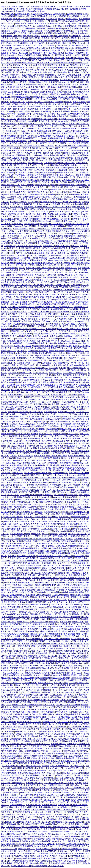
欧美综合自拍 (53, 175)
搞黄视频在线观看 (38, 810)
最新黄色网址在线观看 (66, 758)
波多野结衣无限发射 (44, 446)
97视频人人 (31, 544)
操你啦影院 (29, 734)
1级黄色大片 (27, 688)
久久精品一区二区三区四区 (75, 224)
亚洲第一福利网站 (75, 690)
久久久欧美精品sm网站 (40, 583)
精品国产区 (36, 182)
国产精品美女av (49, 722)
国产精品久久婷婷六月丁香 (77, 53)
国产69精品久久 (71, 199)
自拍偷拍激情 (56, 190)
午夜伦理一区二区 (14, 827)
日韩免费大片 (75, 714)
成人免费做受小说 (38, 270)
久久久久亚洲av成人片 (41, 497)
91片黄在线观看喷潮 (34, 639)
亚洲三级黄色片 (8, 846)
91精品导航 (82, 187)
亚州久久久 (29, 517)
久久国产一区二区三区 (31, 573)
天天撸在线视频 (56, 485)
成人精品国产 (67, 180)
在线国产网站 (81, 185)
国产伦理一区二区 (48, 331)
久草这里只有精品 (56, 866)
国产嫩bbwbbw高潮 (50, 321)
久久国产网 (22, 33)
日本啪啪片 (22, 136)
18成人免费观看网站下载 (46, 304)
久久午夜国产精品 (17, 802)
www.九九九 (25, 524)
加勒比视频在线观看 (76, 795)
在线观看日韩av (48, 36)
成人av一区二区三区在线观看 (24, 41)
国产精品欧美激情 (23, 111)
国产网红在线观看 (52, 404)
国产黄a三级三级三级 (22, 65)
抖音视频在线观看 (55, 382)
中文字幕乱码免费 (14, 63)
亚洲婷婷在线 (28, 478)
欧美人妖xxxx (17, 241)
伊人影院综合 (78, 700)
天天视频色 (29, 236)
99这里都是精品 (24, 363)
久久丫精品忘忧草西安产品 (30, 273)
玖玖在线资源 (42, 82)
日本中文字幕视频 (37, 43)
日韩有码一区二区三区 (67, 802)
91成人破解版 (46, 104)
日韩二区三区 (14, 26)
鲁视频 (57, 592)
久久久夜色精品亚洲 (81, 375)
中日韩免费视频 (25, 248)
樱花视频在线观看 (33, 441)
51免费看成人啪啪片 (45, 731)
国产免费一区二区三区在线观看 (76, 229)
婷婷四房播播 (55, 417)
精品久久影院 (17, 224)
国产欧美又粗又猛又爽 (79, 277)
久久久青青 (54, 150)
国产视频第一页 (65, 565)
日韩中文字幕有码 (25, 768)
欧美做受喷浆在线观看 (69, 16)
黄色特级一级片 (11, 124)
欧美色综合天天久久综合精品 (28, 87)
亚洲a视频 (59, 102)
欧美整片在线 (63, 329)
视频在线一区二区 (35, 163)
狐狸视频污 (30, 595)
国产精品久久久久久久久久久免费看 (50, 609)
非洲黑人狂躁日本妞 (47, 299)
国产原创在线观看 (56, 238)
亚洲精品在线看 (63, 172)
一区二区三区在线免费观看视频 (48, 478)
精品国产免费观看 (32, 146)
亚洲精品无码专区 (9, 153)
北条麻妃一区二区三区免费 (21, 795)
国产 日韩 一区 (82, 21)
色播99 (70, 331)
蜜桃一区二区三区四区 (79, 326)
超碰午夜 (75, 111)
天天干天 (44, 150)
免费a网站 (8, 43)
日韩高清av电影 (50, 412)
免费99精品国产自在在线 (32, 31)
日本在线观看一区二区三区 (58, 99)
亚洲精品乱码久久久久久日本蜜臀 (54, 202)
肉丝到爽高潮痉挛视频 (67, 241)
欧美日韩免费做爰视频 (76, 368)
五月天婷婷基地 (19, 839)
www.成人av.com (75, 221)
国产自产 (15, 304)
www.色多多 (6, 326)
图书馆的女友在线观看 (37, 24)
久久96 (53, 790)
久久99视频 (84, 16)
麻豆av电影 (66, 773)
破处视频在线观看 (33, 399)
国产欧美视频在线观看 (46, 385)
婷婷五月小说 (39, 97)
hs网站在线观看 (33, 129)
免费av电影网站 (50, 858)
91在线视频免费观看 (36, 121)
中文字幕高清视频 (22, 522)
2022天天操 (72, 744)
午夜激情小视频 (63, 573)
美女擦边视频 (50, 155)
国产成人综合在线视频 (62, 207)
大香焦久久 (35, 570)
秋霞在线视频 (84, 19)
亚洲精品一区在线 (46, 854)
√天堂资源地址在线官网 (59, 531)
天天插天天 (29, 207)
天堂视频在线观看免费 (61, 111)
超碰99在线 (62, 385)
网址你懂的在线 (8, 14)
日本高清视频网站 (13, 780)
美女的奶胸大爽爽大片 (58, 380)
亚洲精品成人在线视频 (39, 482)
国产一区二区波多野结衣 (26, 265)
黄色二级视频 (15, 180)
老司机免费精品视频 (38, 219)
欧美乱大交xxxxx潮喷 (15, 277)
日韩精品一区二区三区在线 (76, 336)
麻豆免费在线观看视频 (63, 375)
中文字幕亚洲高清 (72, 292)
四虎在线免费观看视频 (55, 502)
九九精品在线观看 (40, 373)
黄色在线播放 (50, 194)
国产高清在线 (15, 666)
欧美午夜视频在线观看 (79, 158)
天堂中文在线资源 (21, 19)
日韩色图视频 (40, 456)
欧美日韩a (56, 849)
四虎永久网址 (38, 241)
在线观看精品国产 (43, 370)
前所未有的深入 (83, 387)
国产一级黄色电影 (17, 399)
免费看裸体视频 (19, 707)
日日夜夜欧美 (7, 280)
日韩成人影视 (53, 509)
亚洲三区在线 (75, 329)
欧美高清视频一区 (30, 180)
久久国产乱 (37, 92)
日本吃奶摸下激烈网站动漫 (23, 468)
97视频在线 (21, 502)
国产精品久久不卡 (15, 221)
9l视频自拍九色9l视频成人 (65, 507)
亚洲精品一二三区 (9, 622)
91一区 (36, 143)
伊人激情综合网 (52, 431)
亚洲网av (31, 136)
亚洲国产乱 (45, 612)
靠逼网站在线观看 (9, 33)
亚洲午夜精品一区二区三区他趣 (70, 177)
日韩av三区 (45, 551)
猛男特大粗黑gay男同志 (78, 827)
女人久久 (45, 336)
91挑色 (61, 321)
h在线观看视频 (74, 143)
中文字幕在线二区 (49, 727)
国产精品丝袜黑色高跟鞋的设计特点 (32, 28)
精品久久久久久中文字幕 (78, 548)
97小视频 (62, 368)
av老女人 (86, 763)
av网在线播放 (60, 495)
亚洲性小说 (27, 465)
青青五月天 (36, 534)
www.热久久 (26, 673)
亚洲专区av (64, 65)
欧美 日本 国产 (81, 70)
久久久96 (44, 238)
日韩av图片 (39, 236)
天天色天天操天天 (37, 19)
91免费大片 (48, 495)
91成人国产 (13, 724)
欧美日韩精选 (31, 668)
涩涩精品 (64, 168)
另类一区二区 (21, 338)
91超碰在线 (6, 700)
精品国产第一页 (77, 739)
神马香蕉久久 (46, 729)
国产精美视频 (47, 77)
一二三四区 (61, 331)
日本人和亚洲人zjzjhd (75, 212)
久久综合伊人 (69, 373)
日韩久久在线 (41, 175)
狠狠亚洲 (8, 336)
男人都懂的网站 (49, 663)
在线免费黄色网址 (26, 287)
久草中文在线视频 (9, 233)
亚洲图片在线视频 (9, 602)
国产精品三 (80, 160)
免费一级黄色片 (19, 292)
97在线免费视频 (53, 429)
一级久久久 (50, 817)
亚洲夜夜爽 (42, 710)
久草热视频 (70, 50)
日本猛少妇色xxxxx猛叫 (75, 321)
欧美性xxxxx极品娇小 (10, 480)
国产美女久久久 (79, 190)
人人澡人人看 (74, 504)
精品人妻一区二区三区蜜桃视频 (76, 109)
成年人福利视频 (53, 541)
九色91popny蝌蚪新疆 (22, 36)
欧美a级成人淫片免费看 (18, 77)
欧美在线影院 (62, 46)
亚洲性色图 (72, 319)
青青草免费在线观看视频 (22, 97)
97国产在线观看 (54, 360)
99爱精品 (31, 446)
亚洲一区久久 (48, 487)
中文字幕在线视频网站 (50, 80)
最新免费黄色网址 (64, 441)
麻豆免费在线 (58, 104)
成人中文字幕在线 (77, 648)
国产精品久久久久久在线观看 (73, 761)
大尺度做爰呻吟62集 (79, 33)
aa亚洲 (34, 812)
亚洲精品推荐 (81, 431)
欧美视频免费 (37, 155)
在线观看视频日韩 (34, 670)
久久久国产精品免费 (32, 832)
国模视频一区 (7, 629)
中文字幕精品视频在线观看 (30, 717)
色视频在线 (43, 641)
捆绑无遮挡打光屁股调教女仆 (43, 763)
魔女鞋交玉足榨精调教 (74, 28)
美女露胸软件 (42, 863)
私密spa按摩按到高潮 (36, 141)
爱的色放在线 (19, 46)
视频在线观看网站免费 (23, 597)
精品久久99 (80, 766)
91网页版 (46, 675)
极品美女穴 (79, 834)
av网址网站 (61, 763)
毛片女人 (44, 380)
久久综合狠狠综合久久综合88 (75, 255)
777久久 (36, 612)
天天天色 (22, 851)
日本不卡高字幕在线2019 (36, 114)
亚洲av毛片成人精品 (23, 407)
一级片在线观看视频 (61, 595)
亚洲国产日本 (71, 568)
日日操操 (8, 229)
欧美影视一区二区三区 (51, 38)
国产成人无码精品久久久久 (78, 844)
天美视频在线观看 (27, 609)
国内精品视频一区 (56, 641)
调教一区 (60, 194)
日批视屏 (86, 36)
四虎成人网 (11, 275)
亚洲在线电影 (51, 275)
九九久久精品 (24, 605)
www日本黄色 (68, 512)
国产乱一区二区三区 (23, 346)
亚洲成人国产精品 (15, 397)
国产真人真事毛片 (71, 597)
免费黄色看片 (23, 622)
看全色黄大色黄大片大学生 (12, 55)
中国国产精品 (26, 75)
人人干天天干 (7, 216)
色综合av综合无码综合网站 (15, 819)
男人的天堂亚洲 (8, 329)
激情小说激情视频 (45, 58)
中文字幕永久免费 (46, 507)
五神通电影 (47, 363)
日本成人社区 (84, 482)
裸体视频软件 (55, 41)
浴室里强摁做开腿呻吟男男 (15, 194)
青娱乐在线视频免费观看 (72, 849)
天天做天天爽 (31, 421)
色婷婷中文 (77, 219)
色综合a (41, 375)
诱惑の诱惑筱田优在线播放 (63, 124)
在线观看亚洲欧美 (64, 392)
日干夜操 (85, 668)
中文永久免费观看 (17, 544)
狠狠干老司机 (13, 570)
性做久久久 (84, 165)
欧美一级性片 (80, 63)
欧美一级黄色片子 (28, 214)
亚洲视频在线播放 (32, 99)
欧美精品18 (22, 602)
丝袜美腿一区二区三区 (57, 114)
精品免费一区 (49, 246)
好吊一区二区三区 (42, 395)
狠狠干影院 (6, 861)
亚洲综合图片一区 (63, 246)
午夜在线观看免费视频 (30, 548)
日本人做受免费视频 (17, 107)
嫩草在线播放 (69, 634)
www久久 (12, 392)
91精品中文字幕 (49, 441)
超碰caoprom (42, 421)
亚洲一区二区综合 (80, 439)
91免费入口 (16, 683)
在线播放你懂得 (21, 658)
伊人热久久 (54, 16)
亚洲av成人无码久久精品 (14, 761)
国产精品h (63, 534)
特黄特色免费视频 (55, 634)
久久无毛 (21, 199)
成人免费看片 (33, 238)
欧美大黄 (36, 346)
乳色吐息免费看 (8, 111)
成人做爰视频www (50, 546)
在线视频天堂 (43, 158)
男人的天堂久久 (60, 353)
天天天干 (54, 534)
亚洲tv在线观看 (41, 517)
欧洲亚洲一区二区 (36, 89)
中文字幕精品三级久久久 (42, 14)
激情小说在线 (70, 187)
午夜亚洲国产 (76, 863)
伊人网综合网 (18, 297)
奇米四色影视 (31, 309)
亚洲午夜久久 (21, 382)
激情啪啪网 (47, 563)
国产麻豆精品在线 (23, 14)
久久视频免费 (14, 607)
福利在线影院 (31, 190)
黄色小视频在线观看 (59, 399)
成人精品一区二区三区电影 (51, 224)
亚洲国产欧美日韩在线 (75, 351)
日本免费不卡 (7, 636)
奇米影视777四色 (49, 673)
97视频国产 (46, 407)
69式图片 (59, 153)
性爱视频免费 (7, 36)
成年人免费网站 (81, 731)
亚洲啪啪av (40, 468)
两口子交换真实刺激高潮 (65, 146)
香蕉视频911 (82, 407)
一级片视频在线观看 (9, 380)
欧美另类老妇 (81, 861)
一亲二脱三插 (33, 80)
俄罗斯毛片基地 (76, 116)
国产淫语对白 (39, 75)
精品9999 (55, 185)
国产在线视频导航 (17, 343)
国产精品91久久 (74, 94)
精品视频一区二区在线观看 (58, 661)
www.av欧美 (70, 397)
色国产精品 (73, 67)
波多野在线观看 (49, 92)
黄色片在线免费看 (33, 766)
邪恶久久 (8, 204)
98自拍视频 (53, 368)
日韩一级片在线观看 (41, 226)
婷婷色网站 (60, 800)
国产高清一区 (7, 697)
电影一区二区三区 (67, 175)
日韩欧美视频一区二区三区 (50, 180)
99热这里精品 (53, 219)
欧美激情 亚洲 (7, 670)
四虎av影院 (67, 43)
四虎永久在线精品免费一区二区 (17, 182)
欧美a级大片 (73, 385)
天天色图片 (38, 724)
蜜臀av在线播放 (18, 114)
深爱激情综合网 (20, 629)
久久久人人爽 (49, 705)
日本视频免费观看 (19, 575)
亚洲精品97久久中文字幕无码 (36, 397)
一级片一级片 (35, 519)
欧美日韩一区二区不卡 (77, 338)
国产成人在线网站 (43, 185)
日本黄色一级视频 (63, 263)
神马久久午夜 (76, 531)
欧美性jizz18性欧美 (21, 216)
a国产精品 (49, 89)
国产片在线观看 (27, 185)
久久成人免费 (53, 214)
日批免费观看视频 (9, 378)
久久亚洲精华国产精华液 (20, 497)
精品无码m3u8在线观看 (60, 451)
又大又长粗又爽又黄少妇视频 (40, 353)
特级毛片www (78, 43)
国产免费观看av (60, 14)
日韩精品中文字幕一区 (10, 168)
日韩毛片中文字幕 (21, 714)
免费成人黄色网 (8, 829)
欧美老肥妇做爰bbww (58, 82)
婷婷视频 (44, 548)
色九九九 (64, 370)
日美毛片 (62, 19)
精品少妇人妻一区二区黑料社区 (44, 119)
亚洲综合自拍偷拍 (33, 697)
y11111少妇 (25, 258)
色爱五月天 (13, 248)
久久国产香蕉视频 (56, 199)
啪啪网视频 (27, 204)
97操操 (77, 331)
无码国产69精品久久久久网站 (74, 324)
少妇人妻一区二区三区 (17, 531)
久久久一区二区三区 (9, 561)
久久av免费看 (39, 253)
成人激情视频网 (10, 695)
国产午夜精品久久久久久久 (23, 94)
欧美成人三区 (26, 612)
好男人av (64, 509)
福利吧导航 (65, 150)
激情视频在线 (22, 89)
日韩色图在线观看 (42, 790)
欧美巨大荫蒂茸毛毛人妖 (79, 182)
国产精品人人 (24, 583)
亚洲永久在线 (49, 334)
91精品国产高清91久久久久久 (31, 124)
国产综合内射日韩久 (34, 624)
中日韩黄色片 (34, 202)
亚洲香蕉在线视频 (12, 749)
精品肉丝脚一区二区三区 (53, 797)
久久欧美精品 (72, 395)
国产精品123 (51, 329)
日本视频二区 (66, 529)
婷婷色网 (31, 338)
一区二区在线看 (47, 146)
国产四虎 (14, 143)
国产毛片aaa (69, 695)
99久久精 (85, 378)
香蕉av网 (63, 338)
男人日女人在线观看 (72, 485)
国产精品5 (17, 204)
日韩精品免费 (62, 316)
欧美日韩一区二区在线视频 (53, 568)
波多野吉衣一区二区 (16, 653)
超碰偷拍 (47, 124)
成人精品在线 (9, 246)
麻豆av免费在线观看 (62, 60)
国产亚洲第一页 (18, 639)
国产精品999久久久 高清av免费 (29, 72)
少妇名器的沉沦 (20, 163)
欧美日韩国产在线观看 (37, 382)
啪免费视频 (11, 844)
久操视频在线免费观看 (51, 453)
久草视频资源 (44, 448)
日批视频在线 (53, 287)
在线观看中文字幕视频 (63, 290)
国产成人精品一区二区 (10, 185)
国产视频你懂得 (39, 358)
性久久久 (75, 246)
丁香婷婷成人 (53, 463)
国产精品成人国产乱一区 (68, 304)
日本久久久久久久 (63, 587)
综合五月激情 (77, 24)
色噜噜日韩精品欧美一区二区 (68, 129)
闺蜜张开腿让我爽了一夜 (71, 404)
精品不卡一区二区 (82, 77)
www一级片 (36, 363)
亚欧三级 (80, 822)
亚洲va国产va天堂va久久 (25, 731)
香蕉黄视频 (9, 522)
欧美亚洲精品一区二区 (66, 141)
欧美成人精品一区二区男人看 (38, 165)
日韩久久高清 (51, 19)
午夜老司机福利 (31, 221)
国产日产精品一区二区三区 (69, 790)
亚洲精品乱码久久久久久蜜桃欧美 (16, 617)
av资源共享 (79, 570)
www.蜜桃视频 (7, 243)
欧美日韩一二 (51, 241)
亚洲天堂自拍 (66, 439)
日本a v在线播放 (65, 233)
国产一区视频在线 (76, 46)
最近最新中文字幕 (35, 736)
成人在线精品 (33, 836)
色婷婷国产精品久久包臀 (14, 712)
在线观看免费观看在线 (53, 255)
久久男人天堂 (70, 265)
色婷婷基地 (29, 395)
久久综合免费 (21, 82)
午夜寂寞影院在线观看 (61, 356)
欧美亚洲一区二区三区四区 (71, 248)
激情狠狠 (80, 175)
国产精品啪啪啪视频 (73, 238)
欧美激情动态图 (27, 800)
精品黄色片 (59, 446)
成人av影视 (12, 109)
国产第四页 (54, 622)
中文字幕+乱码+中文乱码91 (67, 736)
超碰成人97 (71, 136)
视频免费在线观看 (58, 583)
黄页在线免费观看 (11, 58)
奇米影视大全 (21, 172)
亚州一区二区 (51, 121)
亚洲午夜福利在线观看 (71, 453)
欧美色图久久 (82, 627)
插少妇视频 (33, 319)
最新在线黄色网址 (76, 712)
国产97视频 (49, 216)
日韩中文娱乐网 (64, 673)
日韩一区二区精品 (30, 507)
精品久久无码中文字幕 (49, 617)
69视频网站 (63, 670)
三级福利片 (41, 553)
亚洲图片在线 (77, 587)
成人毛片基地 (25, 661)
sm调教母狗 (15, 75)
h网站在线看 (38, 280)
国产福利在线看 (61, 67)
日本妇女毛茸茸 (14, 692)
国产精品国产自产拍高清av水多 (42, 658)
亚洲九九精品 (71, 104)
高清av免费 (84, 82)
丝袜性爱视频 (14, 148)
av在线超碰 (5, 390)
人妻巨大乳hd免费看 (34, 46)
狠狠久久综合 (23, 341)
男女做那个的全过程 (43, 207)
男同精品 (35, 617)
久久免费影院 (55, 133)
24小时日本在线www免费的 (23, 175)
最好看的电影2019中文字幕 (74, 153)
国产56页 (8, 292)
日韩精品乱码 (76, 573)
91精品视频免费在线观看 (22, 138)
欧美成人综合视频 (72, 753)
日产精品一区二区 (62, 285)
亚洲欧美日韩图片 (24, 822)
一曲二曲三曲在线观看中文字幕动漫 (17, 21)
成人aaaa (4, 107)
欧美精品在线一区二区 (25, 170)
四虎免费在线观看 (35, 819)
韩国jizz (79, 692)
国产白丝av (61, 155)
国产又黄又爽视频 (73, 378)
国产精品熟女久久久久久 (78, 114)
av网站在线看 (21, 353)
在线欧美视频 (14, 373)
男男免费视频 (74, 575)
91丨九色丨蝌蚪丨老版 (37, 461)
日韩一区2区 (13, 307)
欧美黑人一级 (15, 504)
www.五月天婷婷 (35, 255)
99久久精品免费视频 (43, 131)
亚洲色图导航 (33, 814)
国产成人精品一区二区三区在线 (68, 216)
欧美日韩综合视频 (73, 48)
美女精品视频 (83, 155)
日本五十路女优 (41, 48)
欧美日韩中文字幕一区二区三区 (63, 126)
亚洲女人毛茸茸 (20, 80)
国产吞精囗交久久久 (54, 597)
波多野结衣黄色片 (28, 158)
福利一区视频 (82, 634)
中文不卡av (11, 541)
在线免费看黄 (74, 107)
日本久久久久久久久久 (60, 243)
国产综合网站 (69, 138)
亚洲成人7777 (24, 212)
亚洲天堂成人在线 (59, 94)
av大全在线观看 (78, 204)
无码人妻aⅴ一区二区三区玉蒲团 (14, 126)
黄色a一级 (65, 863)
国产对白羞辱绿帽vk (70, 87)
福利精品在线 (84, 295)
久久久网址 (82, 126)
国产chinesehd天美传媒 (55, 292)
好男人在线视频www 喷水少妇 (24, 375)
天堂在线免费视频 (33, 316)
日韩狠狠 (36, 36)
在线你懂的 (50, 231)
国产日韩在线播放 (74, 75)
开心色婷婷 (25, 270)
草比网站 (17, 507)
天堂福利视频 (64, 461)
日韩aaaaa (82, 631)
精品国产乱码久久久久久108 (77, 468)
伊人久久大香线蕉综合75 (29, 729)
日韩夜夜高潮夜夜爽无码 (30, 453)
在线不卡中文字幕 (67, 431)
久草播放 (31, 82)
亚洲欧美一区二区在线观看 (64, 402)
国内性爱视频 (53, 580)
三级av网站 (27, 585)
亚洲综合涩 (81, 299)
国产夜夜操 (53, 65)
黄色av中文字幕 (62, 436)
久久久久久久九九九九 (10, 133)
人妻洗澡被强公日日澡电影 (37, 16)
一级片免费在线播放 (80, 197)
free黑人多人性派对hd (22, 290)
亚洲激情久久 (81, 373)
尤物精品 (30, 48)
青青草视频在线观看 (79, 253)
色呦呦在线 (74, 65)
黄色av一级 (20, 685)
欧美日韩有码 (19, 67)
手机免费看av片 (41, 199)
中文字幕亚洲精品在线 (62, 519)
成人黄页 (24, 58)
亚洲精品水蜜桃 (80, 102)
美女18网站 (63, 504)
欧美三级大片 (7, 485)
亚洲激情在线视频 (43, 690)
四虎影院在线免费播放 (78, 370)
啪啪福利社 (73, 343)
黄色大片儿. (82, 265)
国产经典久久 (49, 724)
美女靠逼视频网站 (58, 226)
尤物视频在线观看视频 (44, 263)
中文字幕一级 (44, 190)
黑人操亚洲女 (25, 841)
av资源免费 (41, 338)
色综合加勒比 (66, 409)
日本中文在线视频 (71, 85)
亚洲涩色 (35, 160)
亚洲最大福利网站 (21, 43)
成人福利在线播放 (44, 136)
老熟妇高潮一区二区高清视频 (55, 72)
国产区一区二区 (18, 775)
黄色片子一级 (21, 24)
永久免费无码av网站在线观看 (65, 26)
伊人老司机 (79, 58)
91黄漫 (18, 858)
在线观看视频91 (67, 80)
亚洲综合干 (42, 580)
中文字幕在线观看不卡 (28, 561)
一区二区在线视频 (61, 302)
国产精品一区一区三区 (26, 392)
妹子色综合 (47, 402)
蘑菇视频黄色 (44, 500)
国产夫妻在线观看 (25, 695)
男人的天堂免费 (62, 36)
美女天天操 (49, 512)
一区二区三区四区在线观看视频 (19, 334)
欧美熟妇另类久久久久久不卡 (49, 556)
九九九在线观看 (49, 573)
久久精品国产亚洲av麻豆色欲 (67, 680)
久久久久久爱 (73, 434)
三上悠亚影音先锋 (56, 187)
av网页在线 (32, 33)
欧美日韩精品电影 (22, 475)
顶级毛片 (69, 788)
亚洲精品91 (20, 187)
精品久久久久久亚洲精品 (66, 231)
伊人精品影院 (44, 309)
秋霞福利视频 (41, 509)
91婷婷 (9, 705)
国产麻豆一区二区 (52, 307)
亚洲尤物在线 (78, 778)
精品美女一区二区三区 (64, 697)
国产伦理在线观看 (63, 817)
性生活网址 (24, 570)
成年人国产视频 (82, 124)
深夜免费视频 (83, 104)
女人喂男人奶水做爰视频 (70, 617)
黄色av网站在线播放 (9, 273)
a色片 (72, 766)
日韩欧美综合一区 (46, 319)
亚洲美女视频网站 (56, 48)
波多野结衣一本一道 (34, 282)
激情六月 (81, 541)
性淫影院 (21, 771)
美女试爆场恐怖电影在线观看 (49, 558)
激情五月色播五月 (9, 231)
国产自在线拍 (7, 751)
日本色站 (17, 226)
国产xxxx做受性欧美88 (14, 92)
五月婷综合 (24, 260)
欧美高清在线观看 (69, 541)
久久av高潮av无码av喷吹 (16, 744)
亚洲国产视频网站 (17, 595)
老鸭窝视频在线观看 (25, 275)
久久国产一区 (35, 402)
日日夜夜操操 (83, 231)
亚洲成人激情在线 (19, 387)
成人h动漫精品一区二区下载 (44, 465)
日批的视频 (55, 666)
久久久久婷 (69, 70)
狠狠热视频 (30, 485)
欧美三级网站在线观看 (68, 443)
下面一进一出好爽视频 (80, 150)
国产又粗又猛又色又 (36, 292)
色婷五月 (46, 832)
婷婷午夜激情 (64, 668)
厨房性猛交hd (73, 82)
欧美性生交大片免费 (58, 548)
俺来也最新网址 (37, 216)
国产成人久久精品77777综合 (45, 851)
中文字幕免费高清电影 (80, 749)
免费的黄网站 (69, 387)
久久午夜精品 (31, 631)
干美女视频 (74, 168)
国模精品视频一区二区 (30, 150)
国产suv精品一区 (8, 72)
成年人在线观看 (24, 758)
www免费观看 (62, 624)
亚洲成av (13, 456)
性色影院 (5, 38)
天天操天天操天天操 (34, 761)
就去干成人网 (21, 319)
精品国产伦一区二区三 (40, 749)
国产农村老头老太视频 (30, 756)
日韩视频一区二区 (14, 663)
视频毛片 (46, 229)
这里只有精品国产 (12, 539)
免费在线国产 (59, 77)
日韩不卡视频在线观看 (21, 646)
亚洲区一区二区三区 (66, 412)
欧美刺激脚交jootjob (36, 431)
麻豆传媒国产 (41, 426)
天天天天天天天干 (19, 627)
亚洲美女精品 (19, 165)
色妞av (22, 268)
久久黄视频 (66, 636)
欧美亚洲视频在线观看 (66, 21)
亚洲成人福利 (31, 451)
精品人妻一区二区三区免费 (56, 280)
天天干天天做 (38, 607)
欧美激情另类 (63, 116)
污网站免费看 (7, 80)
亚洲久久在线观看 (69, 482)
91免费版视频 (37, 251)
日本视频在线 (37, 512)
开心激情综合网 (22, 600)
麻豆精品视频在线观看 (61, 165)
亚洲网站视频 (7, 402)
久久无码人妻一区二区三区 (58, 326)
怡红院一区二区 (58, 50)
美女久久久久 (31, 67)
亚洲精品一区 (69, 627)
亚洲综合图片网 (18, 783)
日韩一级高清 (7, 19)
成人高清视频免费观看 (59, 158)
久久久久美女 (49, 31)
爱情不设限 (20, 190)
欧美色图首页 (75, 36)
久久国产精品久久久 (32, 785)
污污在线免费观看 (60, 143)
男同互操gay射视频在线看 (40, 356)
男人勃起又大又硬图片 (38, 788)
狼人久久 (21, 70)
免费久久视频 (67, 666)
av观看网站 (10, 87)
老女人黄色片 (7, 470)
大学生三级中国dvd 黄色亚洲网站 (38, 473)
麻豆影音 (69, 77)
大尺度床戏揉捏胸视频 (39, 714)
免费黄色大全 (46, 827)
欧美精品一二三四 (66, 119)
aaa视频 (73, 551)
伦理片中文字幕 (42, 417)
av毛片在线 (6, 297)
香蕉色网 (31, 575)
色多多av (75, 165)
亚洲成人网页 (57, 229)
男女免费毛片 (64, 253)
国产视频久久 (62, 575)
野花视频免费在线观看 (37, 177)
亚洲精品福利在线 (25, 456)
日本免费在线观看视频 (71, 480)
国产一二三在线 (40, 138)
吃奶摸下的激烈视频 (24, 253)
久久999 (11, 265)
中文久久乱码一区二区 (44, 63)
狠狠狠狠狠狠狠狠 (33, 336)
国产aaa (47, 761)
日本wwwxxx (57, 497)
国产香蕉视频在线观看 (53, 819)
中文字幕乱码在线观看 (49, 277)
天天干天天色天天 (67, 185)
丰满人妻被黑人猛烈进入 (14, 451)
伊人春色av (30, 187)
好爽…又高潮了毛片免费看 (41, 314)
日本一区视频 (48, 785)
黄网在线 (46, 341)
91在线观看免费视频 (47, 561)
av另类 (32, 509)
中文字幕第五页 (16, 207)
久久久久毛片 (17, 551)
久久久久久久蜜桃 (78, 172)
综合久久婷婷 (79, 409)
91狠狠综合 (70, 160)
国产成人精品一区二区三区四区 (57, 251)
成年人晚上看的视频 (69, 295)
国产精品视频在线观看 (15, 295)
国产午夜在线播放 (56, 160)
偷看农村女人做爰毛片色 (27, 656)
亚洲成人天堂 (82, 163)
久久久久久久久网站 (65, 209)
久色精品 (29, 199)
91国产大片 (85, 65)
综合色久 (39, 307)
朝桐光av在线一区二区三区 (26, 458)
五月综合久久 (58, 836)
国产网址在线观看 (19, 104)
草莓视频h (10, 319)
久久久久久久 (51, 97)
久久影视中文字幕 (64, 829)
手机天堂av (38, 204)
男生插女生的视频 (14, 514)
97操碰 (80, 26)
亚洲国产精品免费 (14, 546)
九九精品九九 (76, 243)
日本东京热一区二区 (77, 148)
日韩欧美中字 (68, 89)
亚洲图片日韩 (43, 41)
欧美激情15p (19, 485)
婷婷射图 (72, 280)
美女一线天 (13, 763)
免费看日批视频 (71, 585)
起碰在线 (10, 407)
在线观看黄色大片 (44, 849)
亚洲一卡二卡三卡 (50, 717)
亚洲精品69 (20, 16)
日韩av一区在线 (13, 526)
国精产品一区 (45, 143)
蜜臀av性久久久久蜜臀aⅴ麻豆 (64, 407)
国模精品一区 (33, 365)
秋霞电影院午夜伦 (31, 224)
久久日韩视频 (10, 358)
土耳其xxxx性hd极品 (53, 419)
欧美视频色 (66, 41)
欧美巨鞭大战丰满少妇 (66, 299)
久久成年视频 (15, 465)
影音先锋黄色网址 (23, 251)
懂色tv (43, 99)
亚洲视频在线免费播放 (30, 148)
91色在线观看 (10, 365)
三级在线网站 (38, 285)
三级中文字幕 (33, 172)
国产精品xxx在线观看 (55, 70)
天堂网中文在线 (57, 414)
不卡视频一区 (59, 58)
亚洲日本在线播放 (53, 43)
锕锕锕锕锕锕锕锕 (55, 138)
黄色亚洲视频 (10, 426)
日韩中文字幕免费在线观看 (79, 600)
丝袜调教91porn (17, 390)
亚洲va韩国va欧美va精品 (18, 50)
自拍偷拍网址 (66, 463)
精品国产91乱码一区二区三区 (68, 775)
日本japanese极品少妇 (25, 426)
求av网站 (29, 295)
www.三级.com (19, 48)
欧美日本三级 (14, 324)
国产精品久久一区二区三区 (37, 268)
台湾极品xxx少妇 (48, 129)
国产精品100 (66, 197)
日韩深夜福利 (50, 624)
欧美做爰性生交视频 (33, 55)
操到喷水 (64, 214)
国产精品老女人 (8, 24)
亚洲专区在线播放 (46, 712)
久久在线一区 (38, 719)
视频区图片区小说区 (27, 368)
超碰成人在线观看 (65, 275)
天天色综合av (66, 219)
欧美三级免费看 (71, 446)
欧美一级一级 (28, 131)
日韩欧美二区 (48, 182)
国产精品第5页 (35, 229)
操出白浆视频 (72, 724)
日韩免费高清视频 (46, 33)
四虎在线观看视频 (33, 805)
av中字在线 (55, 605)
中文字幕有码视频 (27, 304)
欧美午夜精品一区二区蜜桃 (44, 21)
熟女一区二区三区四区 (53, 695)
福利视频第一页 (60, 434)
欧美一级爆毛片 (22, 219)
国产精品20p (49, 736)
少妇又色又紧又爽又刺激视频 (62, 448)
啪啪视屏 (28, 92)
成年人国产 (81, 170)
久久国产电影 (33, 109)
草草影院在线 (34, 77)
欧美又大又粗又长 (50, 670)
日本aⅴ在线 (38, 688)
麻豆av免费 (83, 526)
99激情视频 (55, 500)
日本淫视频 (26, 133)
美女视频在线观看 (38, 619)
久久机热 (82, 319)
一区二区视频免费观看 (27, 378)
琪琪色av (58, 89)
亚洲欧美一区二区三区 (52, 55)
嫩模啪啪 (64, 260)
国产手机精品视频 (60, 536)
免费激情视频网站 (79, 314)
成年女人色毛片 (19, 326)
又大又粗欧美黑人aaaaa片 (12, 834)
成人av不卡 (67, 55)
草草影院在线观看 (48, 172)
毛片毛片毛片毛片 (59, 690)
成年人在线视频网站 (9, 260)
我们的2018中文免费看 (68, 631)
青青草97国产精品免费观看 (39, 629)
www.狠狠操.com (23, 844)
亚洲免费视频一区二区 (66, 170)
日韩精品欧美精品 (44, 26)
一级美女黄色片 (75, 851)
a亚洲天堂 (52, 177)
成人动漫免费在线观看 (54, 236)
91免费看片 (74, 509)
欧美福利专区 (51, 75)
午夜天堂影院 (50, 163)
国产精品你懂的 (56, 861)
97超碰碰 (35, 258)
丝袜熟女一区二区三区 (44, 800)
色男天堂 (62, 75)
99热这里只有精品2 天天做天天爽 (76, 478)
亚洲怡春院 (25, 792)
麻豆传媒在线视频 (77, 365)
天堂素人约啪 (15, 478)
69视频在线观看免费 (26, 197)
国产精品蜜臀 (72, 524)
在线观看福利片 (13, 270)
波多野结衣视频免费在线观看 (67, 487)
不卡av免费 (26, 226)
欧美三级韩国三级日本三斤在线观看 (38, 60)
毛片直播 (49, 526)
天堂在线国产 (50, 46)
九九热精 (51, 771)
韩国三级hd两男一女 (77, 456)
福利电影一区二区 (9, 160)
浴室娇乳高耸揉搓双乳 (60, 551)
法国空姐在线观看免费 (66, 651)
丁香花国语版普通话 (77, 260)
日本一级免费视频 (57, 268)
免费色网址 (6, 839)
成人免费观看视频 (29, 683)
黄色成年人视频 (78, 465)
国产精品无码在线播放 (10, 158)
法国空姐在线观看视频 (19, 38)
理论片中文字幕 (63, 561)
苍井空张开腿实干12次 (17, 461)
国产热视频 (20, 309)
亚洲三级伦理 (72, 19)
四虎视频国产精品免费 (64, 63)
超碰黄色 (69, 58)
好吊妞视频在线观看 (18, 312)
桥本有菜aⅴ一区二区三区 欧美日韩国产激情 (19, 85)
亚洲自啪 (43, 634)
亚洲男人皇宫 (7, 67)
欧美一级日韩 (72, 495)
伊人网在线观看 (59, 136)
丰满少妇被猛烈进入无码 (16, 680)
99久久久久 (36, 673)
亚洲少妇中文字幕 (31, 536)
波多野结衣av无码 (46, 702)
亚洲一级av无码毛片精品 (55, 644)
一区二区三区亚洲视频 (31, 546)
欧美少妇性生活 (35, 246)
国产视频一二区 (50, 614)
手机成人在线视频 (77, 556)
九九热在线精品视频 (38, 490)
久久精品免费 (46, 536)
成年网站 (32, 58)
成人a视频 (66, 204)
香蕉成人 (64, 807)
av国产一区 (84, 487)
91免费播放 (64, 277)
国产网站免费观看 (75, 14)
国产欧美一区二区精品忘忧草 (59, 270)
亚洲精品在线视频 (72, 194)
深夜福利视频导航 (45, 539)
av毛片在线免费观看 (31, 666)
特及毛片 (44, 570)
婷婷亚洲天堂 (38, 817)
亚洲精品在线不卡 (62, 33)
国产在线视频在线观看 (17, 238)
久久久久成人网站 (40, 65)
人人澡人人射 (56, 612)
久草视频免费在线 (73, 590)
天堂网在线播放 (81, 558)
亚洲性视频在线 (45, 221)
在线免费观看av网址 (18, 739)
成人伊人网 (52, 668)
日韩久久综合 (17, 473)
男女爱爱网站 (42, 368)
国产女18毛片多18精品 (59, 714)
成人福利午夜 (75, 202)
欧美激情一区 (57, 627)
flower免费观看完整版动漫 (17, 788)
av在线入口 (16, 31)
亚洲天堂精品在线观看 (42, 841)
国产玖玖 (50, 343)
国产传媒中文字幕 (80, 31)
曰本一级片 (25, 749)
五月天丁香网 (39, 768)
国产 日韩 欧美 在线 (41, 856)
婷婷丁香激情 (10, 502)
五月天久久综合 (60, 600)
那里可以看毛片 (13, 487)
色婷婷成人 (75, 334)
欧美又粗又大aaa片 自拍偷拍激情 (76, 417)
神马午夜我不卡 (24, 160)
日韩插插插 (13, 851)
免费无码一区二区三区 (66, 822)
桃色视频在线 (17, 856)
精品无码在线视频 (56, 28)
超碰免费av (48, 290)
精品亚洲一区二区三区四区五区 (52, 258)
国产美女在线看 (42, 485)
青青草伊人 (49, 102)
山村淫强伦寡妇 (74, 824)
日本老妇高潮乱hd (43, 94)
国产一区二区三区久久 (57, 490)
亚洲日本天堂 (83, 653)
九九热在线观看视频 (52, 204)
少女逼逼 (5, 734)
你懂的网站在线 (66, 346)
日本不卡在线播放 (77, 544)
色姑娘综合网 (7, 490)
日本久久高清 (13, 495)
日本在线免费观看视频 (61, 675)
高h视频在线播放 (38, 231)
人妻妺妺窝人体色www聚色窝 (47, 197)
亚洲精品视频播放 (35, 387)
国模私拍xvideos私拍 (18, 202)
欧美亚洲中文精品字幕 (51, 87)
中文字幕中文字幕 (60, 221)
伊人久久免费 (33, 104)
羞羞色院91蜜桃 (22, 329)
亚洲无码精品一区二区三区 (17, 314)
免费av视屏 (9, 285)
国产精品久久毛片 (28, 26)
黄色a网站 (22, 109)
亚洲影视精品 (67, 558)
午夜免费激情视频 (80, 270)
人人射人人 (52, 739)
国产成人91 (72, 155)
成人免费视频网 (8, 500)
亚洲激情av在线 (39, 661)
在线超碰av (31, 863)
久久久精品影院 (57, 336)
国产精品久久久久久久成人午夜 (75, 360)
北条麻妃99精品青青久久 (31, 487)
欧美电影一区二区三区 (48, 656)
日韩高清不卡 (66, 622)
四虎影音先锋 (48, 153)
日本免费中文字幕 (17, 102)
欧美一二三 (76, 673)
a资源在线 (81, 236)
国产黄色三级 (78, 622)
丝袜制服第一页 (24, 119)
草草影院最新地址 (14, 131)
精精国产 (77, 55)
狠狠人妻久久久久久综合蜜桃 (20, 192)
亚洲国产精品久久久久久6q (59, 24)
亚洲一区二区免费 (19, 736)
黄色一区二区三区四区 (66, 163)
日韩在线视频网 (81, 697)
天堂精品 (20, 443)
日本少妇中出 (42, 187)
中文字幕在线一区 (15, 236)
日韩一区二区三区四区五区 (49, 480)
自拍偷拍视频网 (25, 143)
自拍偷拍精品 (64, 121)
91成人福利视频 (70, 653)
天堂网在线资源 (62, 334)
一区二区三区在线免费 (58, 107)
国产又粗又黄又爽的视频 (40, 50)
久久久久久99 (52, 233)
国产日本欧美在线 (64, 92)
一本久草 (84, 168)
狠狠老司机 (29, 348)
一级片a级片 (82, 497)
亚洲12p (7, 304)
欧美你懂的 (6, 116)
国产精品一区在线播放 (41, 111)
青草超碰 (46, 534)
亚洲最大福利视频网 (29, 807)
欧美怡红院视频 (18, 631)
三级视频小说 (19, 697)
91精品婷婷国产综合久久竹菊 (41, 302)
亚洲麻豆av (63, 851)
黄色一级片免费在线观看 (37, 107)
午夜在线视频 (50, 209)
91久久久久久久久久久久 (38, 531)
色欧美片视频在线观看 (80, 451)
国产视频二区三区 (27, 307)
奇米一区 (44, 160)
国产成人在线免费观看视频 (77, 729)
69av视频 (81, 136)
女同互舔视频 (19, 336)
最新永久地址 (74, 97)
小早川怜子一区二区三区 (61, 341)
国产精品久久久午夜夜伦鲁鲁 (50, 85)
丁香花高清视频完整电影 (70, 287)
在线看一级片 (80, 80)
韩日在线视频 (74, 72)
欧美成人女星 (48, 697)
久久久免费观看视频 (40, 133)
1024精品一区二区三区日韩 (39, 312)
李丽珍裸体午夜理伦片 (46, 424)
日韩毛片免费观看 (42, 243)
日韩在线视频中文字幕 (76, 309)
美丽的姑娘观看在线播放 (67, 746)
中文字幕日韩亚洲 (46, 67)
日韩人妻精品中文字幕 (40, 212)
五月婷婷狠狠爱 (74, 629)
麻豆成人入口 (79, 233)
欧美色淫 (36, 578)
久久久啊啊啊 (80, 810)
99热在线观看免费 (9, 529)
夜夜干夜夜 (81, 402)
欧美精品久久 (55, 482)
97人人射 (11, 89)
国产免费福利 (35, 38)
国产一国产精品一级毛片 (54, 53)
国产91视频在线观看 (57, 522)
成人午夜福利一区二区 (30, 331)
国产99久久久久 (64, 492)
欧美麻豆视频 (76, 661)
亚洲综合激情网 (36, 260)
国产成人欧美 (78, 839)
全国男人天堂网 (31, 277)
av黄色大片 (51, 141)
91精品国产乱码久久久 (46, 575)
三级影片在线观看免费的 (39, 126)
